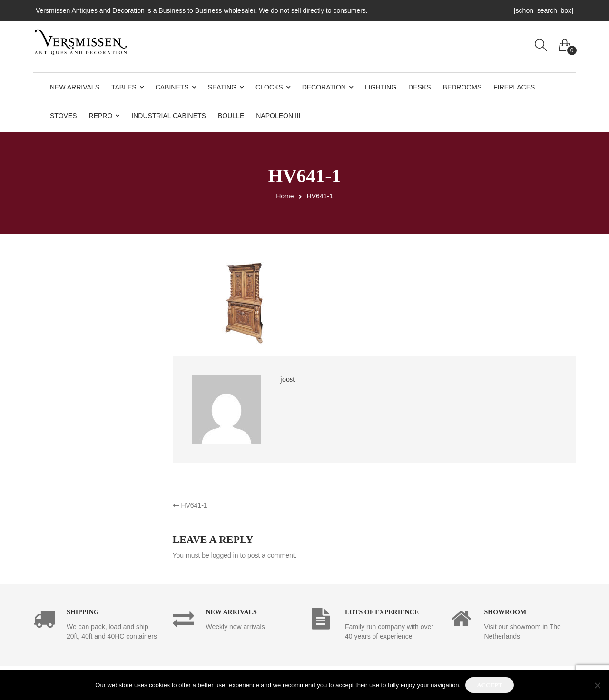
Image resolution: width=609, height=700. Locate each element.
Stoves (64, 116)
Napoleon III (278, 116)
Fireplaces (514, 87)
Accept (489, 685)
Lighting (381, 87)
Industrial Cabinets (169, 116)
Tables (124, 87)
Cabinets (172, 87)
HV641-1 (190, 505)
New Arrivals (75, 87)
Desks (419, 87)
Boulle (231, 116)
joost (288, 379)
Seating (222, 87)
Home (285, 196)
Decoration (324, 87)
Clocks (269, 87)
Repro (101, 116)
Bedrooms (462, 87)
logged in (225, 555)
